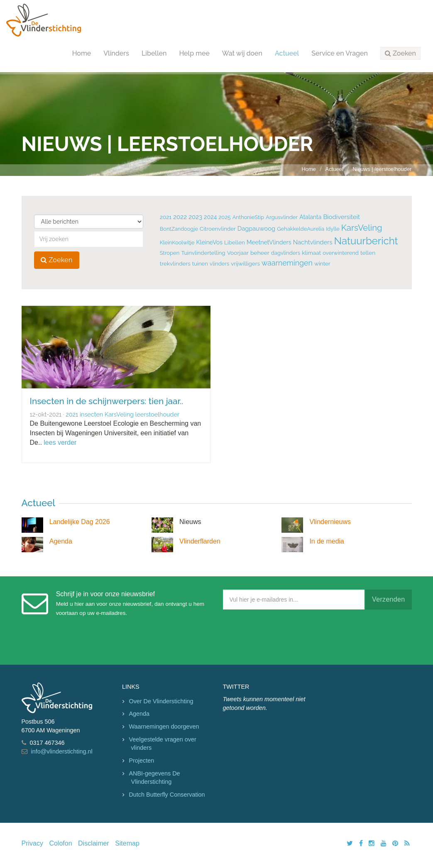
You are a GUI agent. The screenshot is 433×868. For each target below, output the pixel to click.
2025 (224, 217)
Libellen (154, 53)
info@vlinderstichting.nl (62, 751)
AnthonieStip (248, 217)
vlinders (219, 264)
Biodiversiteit (341, 217)
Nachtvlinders (313, 242)
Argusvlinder (282, 217)
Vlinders (116, 53)
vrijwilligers (245, 263)
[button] (400, 54)
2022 (180, 217)
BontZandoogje (179, 229)
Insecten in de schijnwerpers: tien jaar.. (107, 401)
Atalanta (310, 217)
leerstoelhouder (157, 414)
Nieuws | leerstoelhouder (382, 169)
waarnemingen (287, 263)
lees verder (60, 443)
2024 (210, 217)
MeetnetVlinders (269, 242)
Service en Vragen (340, 53)
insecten (91, 414)
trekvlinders (175, 263)
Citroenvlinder (218, 229)
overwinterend (341, 253)
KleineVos (209, 242)
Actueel (287, 53)
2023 (195, 217)
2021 (166, 217)
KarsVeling (362, 228)
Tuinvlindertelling (203, 253)
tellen (368, 253)
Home (82, 53)
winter (322, 263)
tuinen (200, 264)
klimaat (311, 253)
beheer (260, 253)
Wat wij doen (242, 53)
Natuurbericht (366, 241)
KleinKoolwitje (177, 243)
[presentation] (286, 635)
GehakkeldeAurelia (301, 229)
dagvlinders (286, 253)
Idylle (333, 229)
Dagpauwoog (256, 228)
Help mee (194, 53)
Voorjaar (238, 253)
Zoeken (57, 260)
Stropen (170, 253)
